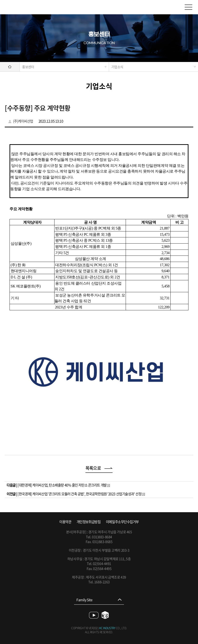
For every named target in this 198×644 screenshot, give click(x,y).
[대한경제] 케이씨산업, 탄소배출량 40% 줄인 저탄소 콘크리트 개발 (62, 485)
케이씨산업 (24, 7)
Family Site (84, 600)
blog (105, 615)
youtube (94, 615)
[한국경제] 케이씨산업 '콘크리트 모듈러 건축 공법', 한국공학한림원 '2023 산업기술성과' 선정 (79, 494)
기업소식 (117, 67)
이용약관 (65, 522)
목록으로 (99, 468)
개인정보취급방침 (89, 522)
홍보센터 (28, 67)
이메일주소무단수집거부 (122, 522)
